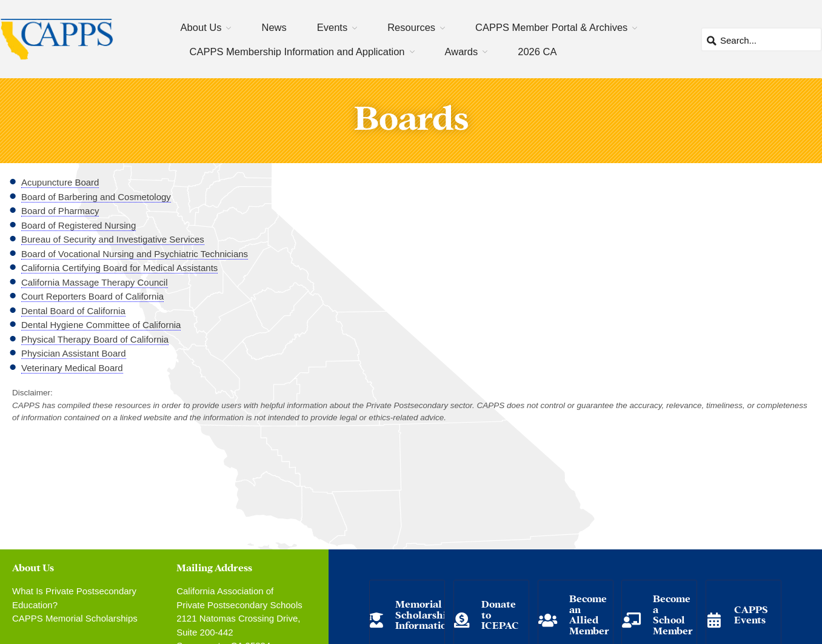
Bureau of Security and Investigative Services (113, 239)
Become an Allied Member (589, 614)
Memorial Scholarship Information (424, 614)
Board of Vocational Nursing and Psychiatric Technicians (135, 254)
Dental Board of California (73, 311)
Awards (462, 52)
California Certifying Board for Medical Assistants (119, 268)
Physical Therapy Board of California (95, 339)
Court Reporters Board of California (92, 296)
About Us (201, 27)
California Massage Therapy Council (95, 282)
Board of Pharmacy (60, 211)
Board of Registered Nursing (79, 225)
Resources (411, 27)
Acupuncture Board (60, 182)
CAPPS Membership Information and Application (297, 52)
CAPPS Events (751, 614)
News (274, 27)
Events (332, 27)
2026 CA (537, 52)
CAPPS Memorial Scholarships (75, 618)
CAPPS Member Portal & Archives (551, 27)
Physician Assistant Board (74, 353)
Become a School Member (673, 614)
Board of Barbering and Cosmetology (96, 197)
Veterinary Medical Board (72, 368)
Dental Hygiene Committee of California (101, 325)
